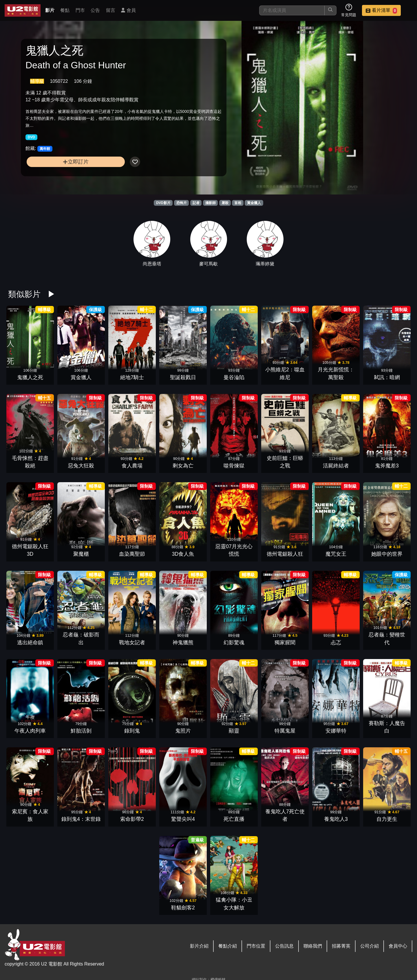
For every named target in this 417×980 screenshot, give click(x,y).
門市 (80, 10)
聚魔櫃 (81, 554)
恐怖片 (182, 203)
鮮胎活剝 (81, 731)
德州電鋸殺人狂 (285, 554)
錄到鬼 (132, 731)
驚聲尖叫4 (183, 819)
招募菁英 (341, 946)
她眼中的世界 (387, 554)
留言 (111, 10)
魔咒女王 (336, 554)
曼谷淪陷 (234, 377)
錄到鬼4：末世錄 (81, 819)
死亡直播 (234, 819)
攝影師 (211, 203)
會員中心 (398, 946)
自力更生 (387, 819)
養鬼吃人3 (336, 819)
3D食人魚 (183, 554)
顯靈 (234, 731)
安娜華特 (336, 731)
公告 (95, 10)
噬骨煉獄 (234, 466)
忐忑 (336, 643)
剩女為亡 (183, 466)
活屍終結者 (336, 466)
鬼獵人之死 (30, 377)
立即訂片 (71, 163)
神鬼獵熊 (183, 643)
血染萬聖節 (132, 554)
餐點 (65, 10)
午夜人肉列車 (30, 731)
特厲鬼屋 (285, 731)
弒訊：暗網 (387, 377)
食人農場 (132, 466)
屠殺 (225, 203)
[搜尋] (292, 10)
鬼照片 (183, 731)
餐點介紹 (228, 946)
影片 (50, 10)
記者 (196, 203)
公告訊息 (284, 946)
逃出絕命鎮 (30, 643)
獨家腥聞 (285, 643)
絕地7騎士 (132, 377)
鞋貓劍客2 (183, 908)
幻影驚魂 (234, 643)
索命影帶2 (132, 819)
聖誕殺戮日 (183, 377)
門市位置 (256, 946)
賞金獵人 (254, 203)
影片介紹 (199, 946)
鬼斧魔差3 (387, 466)
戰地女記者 (132, 643)
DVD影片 (163, 203)
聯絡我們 (313, 946)
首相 (238, 203)
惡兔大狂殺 (81, 466)
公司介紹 (370, 946)
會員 (128, 10)
